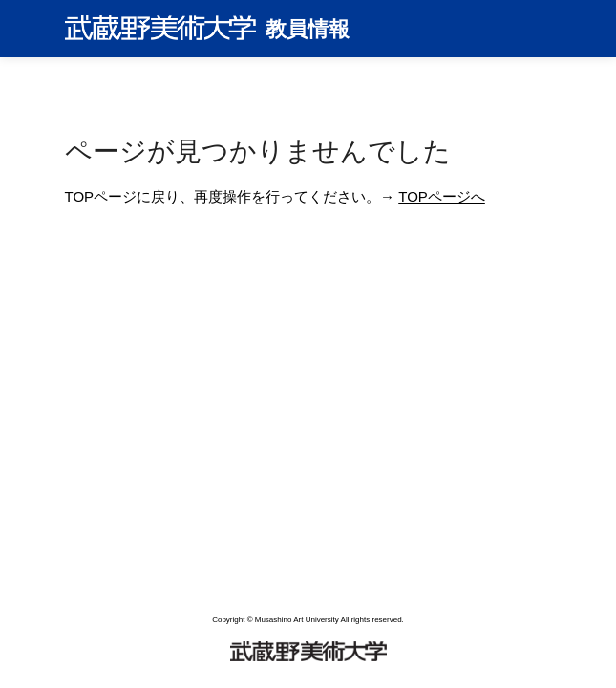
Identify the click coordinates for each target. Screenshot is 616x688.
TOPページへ (442, 196)
